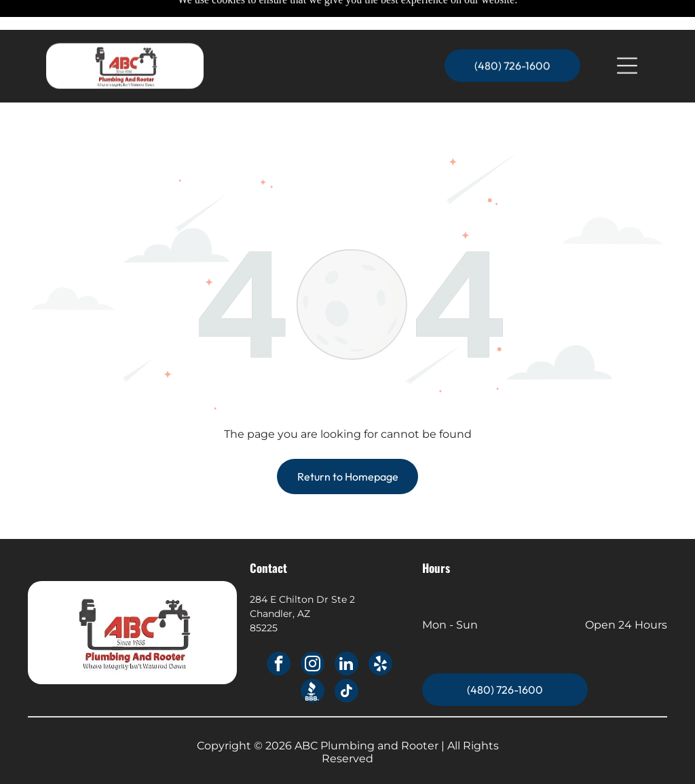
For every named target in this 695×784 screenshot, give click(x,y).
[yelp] (380, 631)
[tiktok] (346, 658)
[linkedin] (346, 631)
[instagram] (313, 631)
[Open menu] (627, 36)
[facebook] (279, 631)
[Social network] (313, 658)
